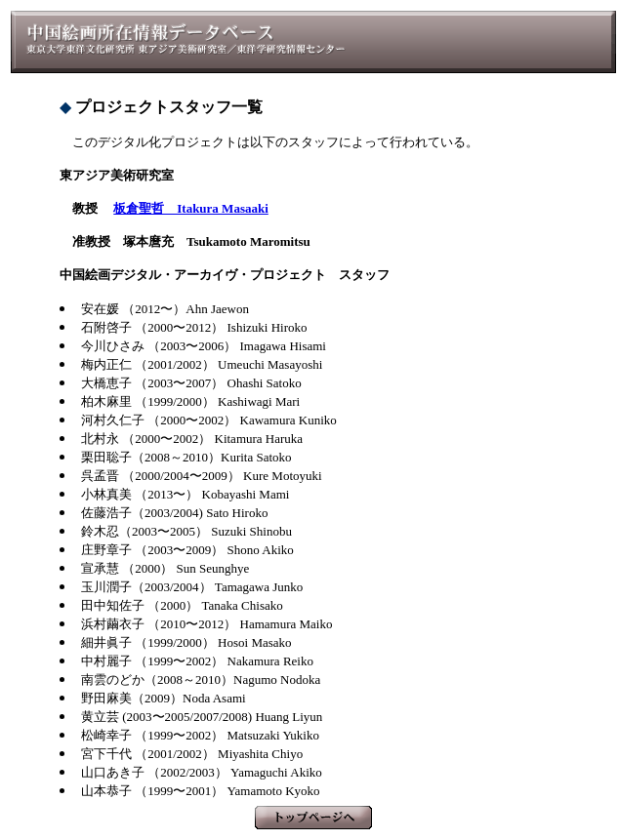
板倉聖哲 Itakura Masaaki (191, 208)
